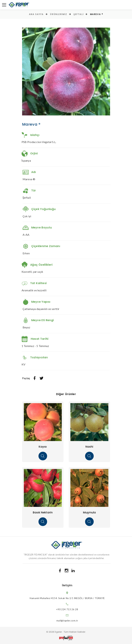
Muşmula (89, 512)
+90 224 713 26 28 (70, 609)
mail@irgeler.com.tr (70, 621)
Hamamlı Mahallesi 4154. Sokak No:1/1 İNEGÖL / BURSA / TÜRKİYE (70, 598)
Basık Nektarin (43, 512)
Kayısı (43, 447)
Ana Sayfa (36, 14)
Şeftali (79, 14)
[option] (66, 71)
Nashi (89, 447)
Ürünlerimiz (58, 14)
